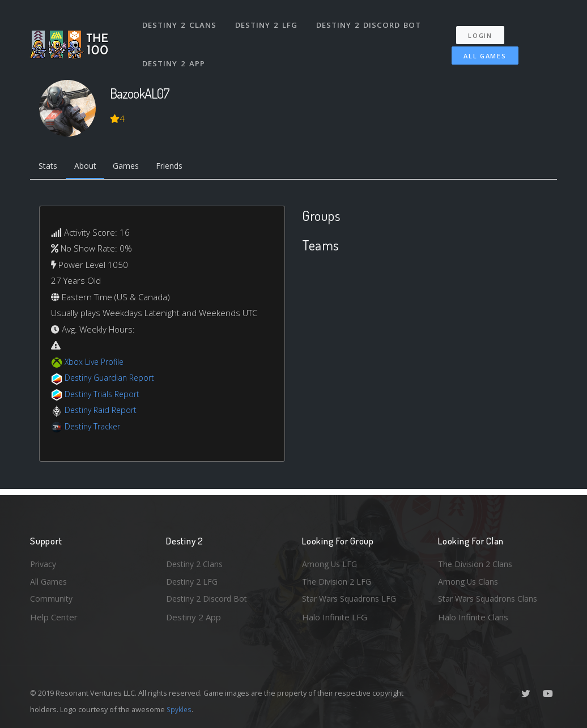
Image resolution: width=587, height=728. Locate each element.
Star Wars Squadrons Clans (490, 598)
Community (52, 598)
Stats (49, 167)
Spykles (180, 709)
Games (133, 167)
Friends (179, 167)
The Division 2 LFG (338, 580)
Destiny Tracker (94, 428)
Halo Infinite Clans (473, 617)
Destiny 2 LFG (268, 22)
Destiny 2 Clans (180, 22)
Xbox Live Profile (96, 363)
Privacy (44, 561)
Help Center (54, 617)
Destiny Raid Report (103, 412)
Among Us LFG (331, 561)
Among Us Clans (469, 580)
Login (484, 29)
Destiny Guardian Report (112, 380)
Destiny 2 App (175, 53)
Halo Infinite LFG (335, 617)
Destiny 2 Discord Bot (370, 22)
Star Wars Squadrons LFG (352, 598)
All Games (480, 49)
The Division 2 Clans (477, 561)
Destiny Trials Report (105, 395)
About (89, 167)
